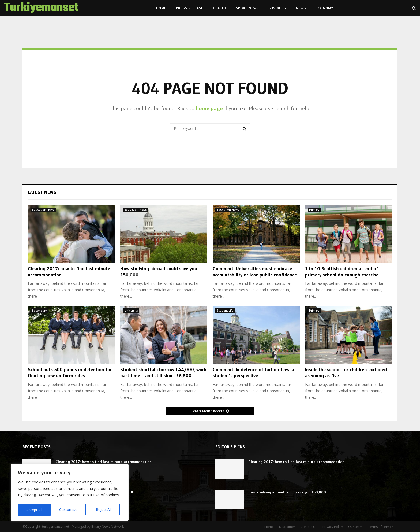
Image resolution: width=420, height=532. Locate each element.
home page (209, 108)
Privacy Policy (333, 527)
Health (220, 8)
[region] (70, 493)
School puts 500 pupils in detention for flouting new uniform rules (70, 373)
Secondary (39, 311)
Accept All (105, 510)
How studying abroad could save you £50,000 (287, 492)
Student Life (225, 311)
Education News (43, 210)
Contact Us (309, 527)
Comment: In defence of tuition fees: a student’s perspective (253, 373)
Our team (355, 527)
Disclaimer (287, 527)
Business (277, 8)
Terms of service (381, 527)
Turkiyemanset (41, 8)
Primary (314, 210)
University (131, 311)
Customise (35, 510)
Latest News (42, 192)
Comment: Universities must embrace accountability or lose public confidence (255, 272)
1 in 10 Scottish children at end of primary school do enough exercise (342, 272)
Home (161, 8)
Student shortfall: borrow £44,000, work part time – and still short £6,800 (163, 373)
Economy (324, 8)
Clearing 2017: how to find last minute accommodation (104, 462)
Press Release (190, 8)
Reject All (70, 510)
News (301, 8)
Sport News (247, 8)
